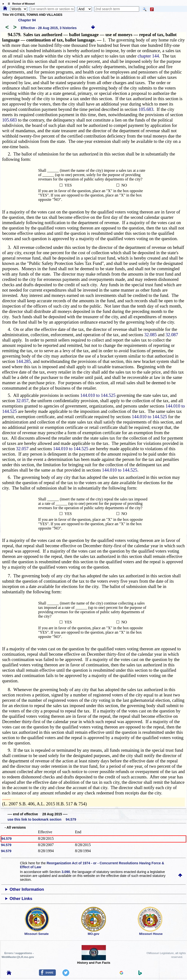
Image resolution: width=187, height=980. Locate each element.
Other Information (27, 889)
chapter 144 (148, 56)
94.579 (6, 839)
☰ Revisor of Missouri (20, 4)
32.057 (22, 401)
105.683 (146, 109)
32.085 (150, 335)
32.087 (172, 335)
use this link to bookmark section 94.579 (42, 819)
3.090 (66, 872)
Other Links (21, 899)
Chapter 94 (27, 20)
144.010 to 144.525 (98, 395)
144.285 (23, 361)
